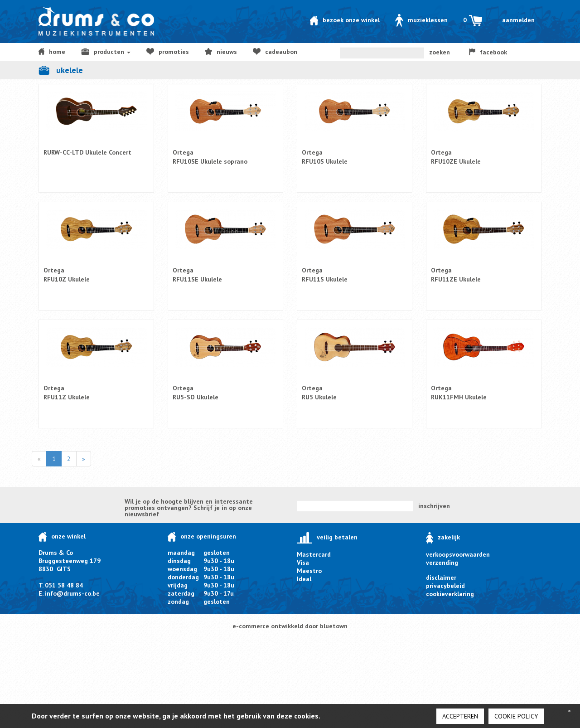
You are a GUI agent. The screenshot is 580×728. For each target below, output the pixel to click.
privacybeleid (445, 586)
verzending (442, 563)
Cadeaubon (275, 52)
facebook (488, 52)
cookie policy (516, 716)
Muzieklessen (421, 20)
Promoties (168, 52)
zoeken (440, 52)
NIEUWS (221, 52)
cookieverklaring (450, 594)
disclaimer (441, 578)
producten (106, 52)
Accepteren (460, 716)
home (52, 52)
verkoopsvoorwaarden (458, 554)
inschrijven (434, 506)
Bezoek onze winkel (345, 20)
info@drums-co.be (72, 593)
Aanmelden (518, 20)
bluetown (334, 626)
